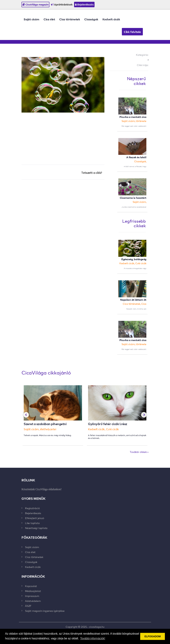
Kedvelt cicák (111, 19)
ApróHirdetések (62, 5)
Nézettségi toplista (36, 528)
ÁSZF (28, 606)
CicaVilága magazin (35, 5)
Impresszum (32, 596)
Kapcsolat (31, 586)
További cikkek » (139, 452)
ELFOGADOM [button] (153, 636)
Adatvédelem (33, 601)
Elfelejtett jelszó (34, 518)
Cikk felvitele (132, 32)
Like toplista (32, 523)
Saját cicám (31, 19)
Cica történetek (70, 19)
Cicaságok (91, 19)
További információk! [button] (93, 638)
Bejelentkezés (84, 5)
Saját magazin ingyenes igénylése (45, 611)
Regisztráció (32, 508)
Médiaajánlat (33, 591)
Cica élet (49, 19)
